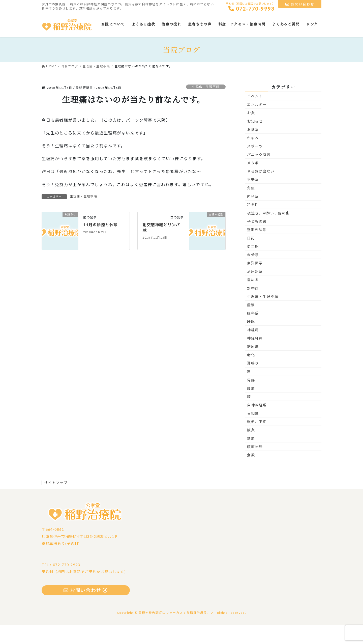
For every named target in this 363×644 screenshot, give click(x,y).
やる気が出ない (261, 190)
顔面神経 (255, 465)
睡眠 (251, 340)
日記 (251, 257)
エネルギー (257, 123)
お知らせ (255, 140)
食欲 (251, 474)
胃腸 (251, 399)
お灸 (251, 132)
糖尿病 (253, 365)
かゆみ (253, 157)
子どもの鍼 (257, 240)
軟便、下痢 (257, 440)
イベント (255, 115)
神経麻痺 (255, 357)
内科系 (253, 215)
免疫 (251, 206)
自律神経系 (257, 424)
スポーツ (255, 165)
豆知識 (253, 432)
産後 (251, 324)
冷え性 (253, 223)
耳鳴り (253, 382)
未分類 (253, 273)
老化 (251, 373)
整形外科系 (257, 248)
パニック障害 (259, 173)
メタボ (253, 181)
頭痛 (251, 457)
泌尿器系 (255, 290)
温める (253, 298)
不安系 (253, 198)
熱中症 (253, 307)
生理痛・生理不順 (205, 105)
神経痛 (253, 348)
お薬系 (253, 148)
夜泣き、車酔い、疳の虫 (269, 232)
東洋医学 (255, 282)
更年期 (253, 265)
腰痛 (251, 407)
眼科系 (253, 332)
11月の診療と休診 (101, 243)
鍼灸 (251, 449)
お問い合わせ (300, 4)
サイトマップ (57, 501)
